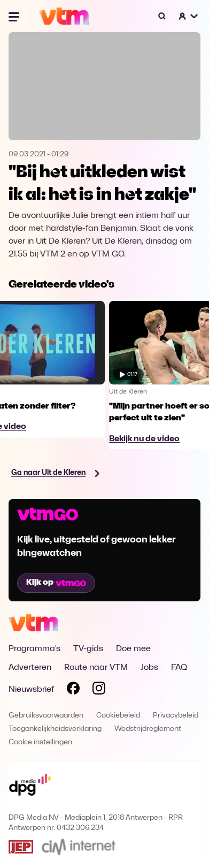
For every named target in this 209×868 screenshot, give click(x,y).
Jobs (149, 668)
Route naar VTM (96, 668)
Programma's (34, 649)
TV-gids (88, 649)
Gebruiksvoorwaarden (46, 716)
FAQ (179, 668)
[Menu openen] (15, 16)
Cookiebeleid (118, 716)
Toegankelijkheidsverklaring (55, 729)
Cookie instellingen (40, 742)
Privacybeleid (176, 716)
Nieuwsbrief (31, 690)
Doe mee (133, 649)
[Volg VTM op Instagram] (99, 690)
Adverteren (30, 668)
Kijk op (56, 583)
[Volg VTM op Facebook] (73, 690)
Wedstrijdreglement (148, 729)
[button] (189, 16)
